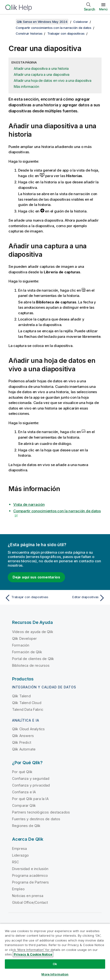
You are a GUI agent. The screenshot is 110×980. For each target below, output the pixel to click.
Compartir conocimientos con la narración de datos (54, 28)
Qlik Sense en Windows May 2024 (42, 22)
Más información (26, 86)
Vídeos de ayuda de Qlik (33, 632)
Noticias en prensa (28, 896)
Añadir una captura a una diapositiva (42, 74)
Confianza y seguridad (31, 778)
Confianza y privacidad (31, 785)
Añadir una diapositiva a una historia (41, 68)
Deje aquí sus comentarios (36, 577)
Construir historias (29, 33)
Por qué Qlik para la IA (30, 799)
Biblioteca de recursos (31, 665)
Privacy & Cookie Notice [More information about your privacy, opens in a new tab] (33, 954)
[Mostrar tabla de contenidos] (10, 22)
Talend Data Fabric (28, 709)
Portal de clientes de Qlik (33, 659)
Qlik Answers (23, 736)
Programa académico (30, 875)
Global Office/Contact (30, 902)
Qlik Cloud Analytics (28, 729)
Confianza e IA (24, 792)
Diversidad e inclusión (30, 869)
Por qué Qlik (22, 772)
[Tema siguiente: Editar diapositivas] (81, 598)
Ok (55, 964)
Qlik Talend (21, 696)
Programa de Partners (30, 882)
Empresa (19, 849)
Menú (103, 9)
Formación (21, 645)
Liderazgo (20, 855)
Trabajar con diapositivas (66, 33)
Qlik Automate (24, 749)
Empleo (18, 889)
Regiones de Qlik (26, 826)
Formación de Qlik (27, 652)
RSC (15, 862)
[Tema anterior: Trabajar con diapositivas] (29, 598)
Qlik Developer (24, 638)
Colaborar (81, 22)
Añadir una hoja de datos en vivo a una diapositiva (53, 80)
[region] (55, 952)
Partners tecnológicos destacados (41, 812)
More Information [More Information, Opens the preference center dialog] (55, 974)
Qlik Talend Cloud (27, 703)
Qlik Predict (22, 742)
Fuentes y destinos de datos (36, 819)
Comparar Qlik (24, 805)
